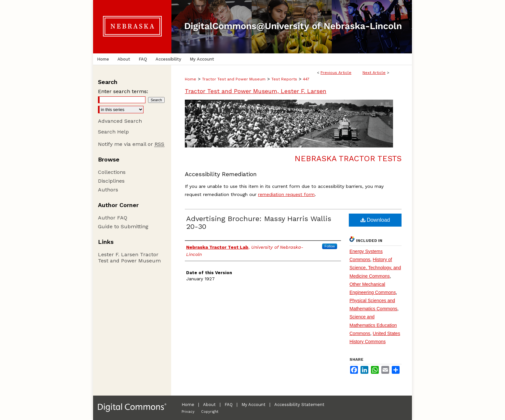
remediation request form (286, 194)
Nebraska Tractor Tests (348, 159)
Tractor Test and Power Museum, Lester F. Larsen (256, 91)
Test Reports (284, 79)
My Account (253, 405)
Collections (112, 172)
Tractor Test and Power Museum (234, 79)
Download (375, 220)
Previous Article (336, 73)
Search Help (113, 132)
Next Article (374, 73)
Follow (330, 246)
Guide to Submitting (123, 226)
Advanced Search (120, 121)
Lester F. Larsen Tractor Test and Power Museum (129, 258)
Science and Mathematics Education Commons (373, 325)
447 (306, 79)
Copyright (210, 412)
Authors (108, 190)
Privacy (188, 412)
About (209, 405)
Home (191, 79)
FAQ (229, 405)
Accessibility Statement (299, 405)
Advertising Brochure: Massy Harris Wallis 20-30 (259, 223)
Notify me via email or (131, 144)
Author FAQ (113, 218)
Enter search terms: (123, 91)
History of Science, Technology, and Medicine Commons (375, 268)
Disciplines (111, 181)
